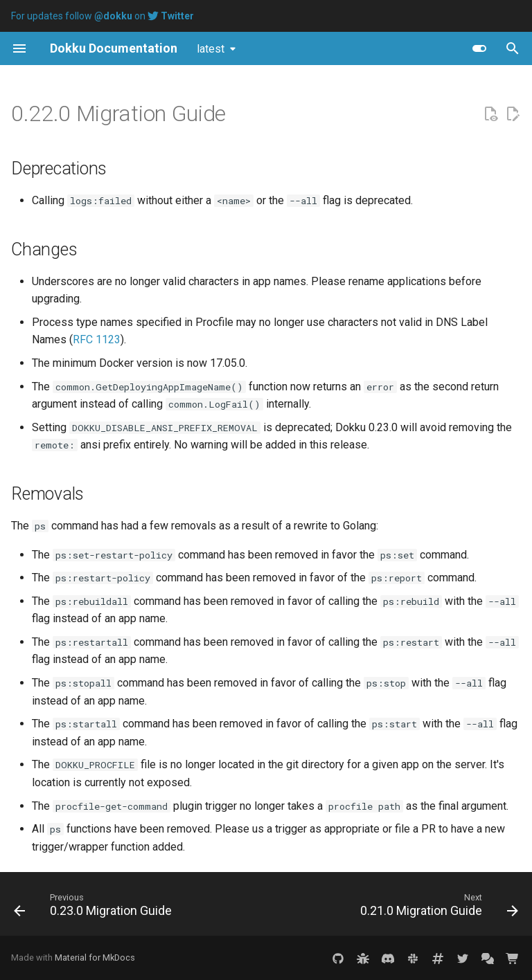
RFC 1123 (97, 339)
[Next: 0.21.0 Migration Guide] (437, 908)
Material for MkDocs (95, 958)
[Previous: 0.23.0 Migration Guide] (95, 908)
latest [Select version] (211, 49)
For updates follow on (103, 16)
